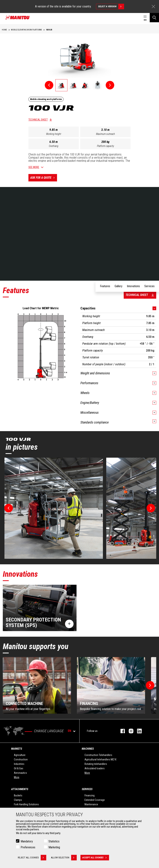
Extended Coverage (95, 800)
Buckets (18, 795)
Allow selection (64, 858)
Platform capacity (106, 146)
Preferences (28, 847)
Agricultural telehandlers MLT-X (100, 759)
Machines (88, 749)
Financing (90, 795)
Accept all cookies (96, 858)
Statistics (54, 841)
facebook (121, 731)
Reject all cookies (32, 858)
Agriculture (20, 755)
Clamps (18, 800)
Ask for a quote (44, 178)
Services (87, 789)
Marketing (54, 847)
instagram (129, 731)
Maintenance (91, 804)
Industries (19, 764)
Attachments (20, 789)
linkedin (138, 731)
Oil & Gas (19, 768)
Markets (17, 749)
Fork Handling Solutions (26, 804)
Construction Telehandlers (98, 755)
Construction (21, 759)
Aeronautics (20, 773)
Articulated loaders (95, 768)
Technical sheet (38, 120)
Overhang (54, 146)
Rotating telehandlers (96, 764)
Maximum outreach (106, 134)
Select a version (111, 6)
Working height (54, 134)
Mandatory (27, 841)
